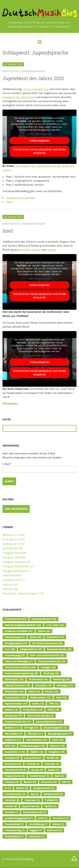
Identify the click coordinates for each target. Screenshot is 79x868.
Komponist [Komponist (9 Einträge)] (13, 764)
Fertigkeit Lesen (12, 557)
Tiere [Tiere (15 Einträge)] (61, 698)
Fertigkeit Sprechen (14, 571)
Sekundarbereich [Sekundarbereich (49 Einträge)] (44, 619)
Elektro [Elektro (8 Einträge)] (22, 788)
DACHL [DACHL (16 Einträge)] (52, 692)
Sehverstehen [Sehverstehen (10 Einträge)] (37, 740)
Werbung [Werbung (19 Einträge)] (51, 673)
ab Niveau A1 (10, 535)
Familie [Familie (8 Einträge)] (11, 806)
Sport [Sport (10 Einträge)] (58, 740)
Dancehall (25, 250)
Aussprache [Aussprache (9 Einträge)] (33, 758)
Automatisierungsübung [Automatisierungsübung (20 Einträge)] (21, 673)
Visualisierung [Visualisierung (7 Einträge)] (15, 830)
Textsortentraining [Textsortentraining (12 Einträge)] (40, 716)
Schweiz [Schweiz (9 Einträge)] (33, 764)
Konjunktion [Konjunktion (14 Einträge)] (33, 710)
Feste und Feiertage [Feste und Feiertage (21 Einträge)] (19, 661)
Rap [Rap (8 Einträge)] (35, 794)
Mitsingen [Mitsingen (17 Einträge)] (65, 685)
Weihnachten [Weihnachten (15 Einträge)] (41, 698)
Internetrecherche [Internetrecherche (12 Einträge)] (18, 722)
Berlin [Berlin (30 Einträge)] (36, 637)
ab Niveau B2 (10, 548)
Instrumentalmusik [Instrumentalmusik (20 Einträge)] (52, 661)
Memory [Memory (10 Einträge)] (57, 746)
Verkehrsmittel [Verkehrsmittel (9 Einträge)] (15, 770)
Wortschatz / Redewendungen (20, 593)
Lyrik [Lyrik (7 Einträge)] (43, 818)
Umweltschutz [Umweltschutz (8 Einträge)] (15, 794)
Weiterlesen (10, 403)
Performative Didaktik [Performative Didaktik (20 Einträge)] (20, 667)
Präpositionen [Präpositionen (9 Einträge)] (15, 776)
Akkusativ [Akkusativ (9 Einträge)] (49, 782)
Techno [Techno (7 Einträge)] (50, 806)
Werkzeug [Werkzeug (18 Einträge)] (61, 679)
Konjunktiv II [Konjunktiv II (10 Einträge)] (15, 752)
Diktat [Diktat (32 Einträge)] (44, 631)
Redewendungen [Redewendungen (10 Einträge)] (32, 746)
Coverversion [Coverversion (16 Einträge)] (15, 698)
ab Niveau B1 (10, 544)
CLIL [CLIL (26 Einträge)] (10, 649)
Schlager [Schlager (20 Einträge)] (48, 667)
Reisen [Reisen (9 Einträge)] (54, 770)
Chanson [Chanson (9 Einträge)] (12, 782)
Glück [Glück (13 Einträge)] (53, 710)
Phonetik (8, 589)
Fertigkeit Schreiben (14, 562)
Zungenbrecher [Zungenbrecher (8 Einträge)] (44, 788)
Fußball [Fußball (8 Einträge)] (51, 800)
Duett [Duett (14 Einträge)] (38, 704)
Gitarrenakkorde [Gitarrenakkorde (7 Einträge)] (34, 812)
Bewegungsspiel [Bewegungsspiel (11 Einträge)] (60, 734)
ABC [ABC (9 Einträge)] (66, 782)
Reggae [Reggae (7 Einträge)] (36, 830)
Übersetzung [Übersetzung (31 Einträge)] (15, 637)
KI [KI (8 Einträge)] (8, 788)
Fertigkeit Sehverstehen (16, 566)
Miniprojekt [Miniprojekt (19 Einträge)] (14, 679)
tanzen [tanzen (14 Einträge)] (11, 710)
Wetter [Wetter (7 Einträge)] (58, 824)
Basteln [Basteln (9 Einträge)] (30, 782)
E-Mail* (39, 467)
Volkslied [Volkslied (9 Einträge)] (52, 764)
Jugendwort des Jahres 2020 (33, 78)
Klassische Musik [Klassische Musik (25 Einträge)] (59, 649)
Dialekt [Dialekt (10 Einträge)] (37, 752)
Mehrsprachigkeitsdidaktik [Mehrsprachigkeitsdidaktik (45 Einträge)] (23, 625)
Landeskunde (10, 580)
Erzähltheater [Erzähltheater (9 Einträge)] (40, 776)
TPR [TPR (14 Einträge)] (54, 704)
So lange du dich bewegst (21, 198)
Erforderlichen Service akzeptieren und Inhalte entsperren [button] (40, 151)
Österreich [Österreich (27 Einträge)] (55, 637)
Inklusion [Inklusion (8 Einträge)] (12, 800)
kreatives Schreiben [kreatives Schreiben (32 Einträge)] (19, 631)
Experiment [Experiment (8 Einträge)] (31, 806)
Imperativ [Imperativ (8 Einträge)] (32, 800)
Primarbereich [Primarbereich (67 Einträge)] (16, 619)
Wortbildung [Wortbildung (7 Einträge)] (38, 824)
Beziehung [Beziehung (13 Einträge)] (13, 716)
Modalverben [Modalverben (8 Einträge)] (53, 794)
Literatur (7, 584)
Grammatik (9, 575)
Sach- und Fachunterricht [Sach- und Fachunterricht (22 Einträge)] (47, 655)
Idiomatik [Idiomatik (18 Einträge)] (43, 685)
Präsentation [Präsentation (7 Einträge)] (14, 836)
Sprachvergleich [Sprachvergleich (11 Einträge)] (55, 728)
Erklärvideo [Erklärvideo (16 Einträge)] (14, 692)
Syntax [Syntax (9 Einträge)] (37, 770)
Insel (8, 231)
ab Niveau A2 (10, 539)
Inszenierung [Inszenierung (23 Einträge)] (15, 655)
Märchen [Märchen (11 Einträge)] (35, 734)
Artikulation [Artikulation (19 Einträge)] (38, 679)
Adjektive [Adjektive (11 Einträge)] (13, 740)
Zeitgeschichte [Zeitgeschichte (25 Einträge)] (31, 649)
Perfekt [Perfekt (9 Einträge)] (53, 758)
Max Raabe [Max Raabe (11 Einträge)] (14, 734)
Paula (9, 202)
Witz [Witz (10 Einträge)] (10, 746)
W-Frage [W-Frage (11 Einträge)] (31, 728)
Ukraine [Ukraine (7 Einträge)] (11, 812)
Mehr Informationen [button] (40, 134)
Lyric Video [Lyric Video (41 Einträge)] (55, 625)
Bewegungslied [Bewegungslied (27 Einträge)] (16, 643)
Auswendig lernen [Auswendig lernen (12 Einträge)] (49, 722)
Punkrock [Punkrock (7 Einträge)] (54, 830)
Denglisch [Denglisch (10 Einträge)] (57, 752)
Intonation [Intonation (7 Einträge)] (37, 836)
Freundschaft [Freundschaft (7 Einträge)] (14, 824)
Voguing (51, 250)
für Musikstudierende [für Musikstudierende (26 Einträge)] (47, 643)
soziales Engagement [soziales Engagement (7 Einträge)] (19, 818)
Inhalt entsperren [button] (40, 141)
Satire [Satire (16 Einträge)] (34, 692)
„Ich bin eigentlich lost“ (35, 89)
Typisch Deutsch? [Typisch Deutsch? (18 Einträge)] (17, 685)
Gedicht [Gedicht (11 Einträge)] (12, 728)
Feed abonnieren (16, 509)
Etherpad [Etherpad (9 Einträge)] (12, 758)
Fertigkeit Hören (12, 553)
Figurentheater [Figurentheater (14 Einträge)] (16, 704)
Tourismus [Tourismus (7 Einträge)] (61, 818)
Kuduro (36, 250)
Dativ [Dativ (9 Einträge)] (59, 776)
